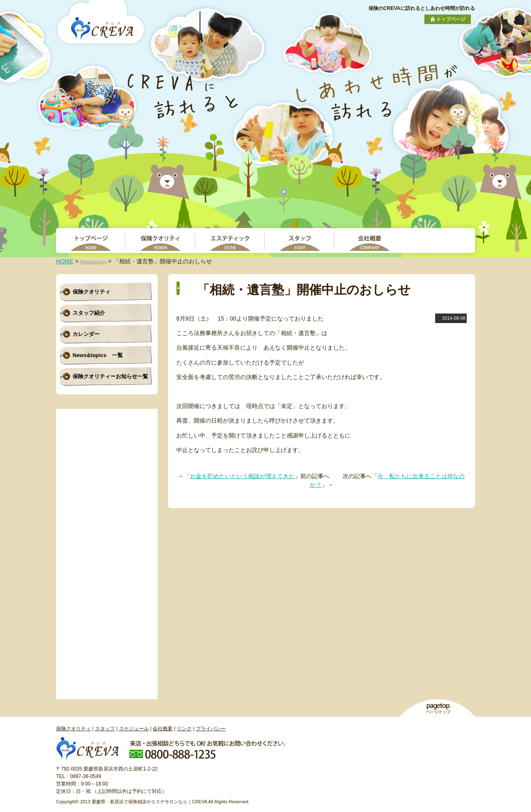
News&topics (93, 262)
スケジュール (134, 729)
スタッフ (105, 729)
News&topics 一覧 (98, 355)
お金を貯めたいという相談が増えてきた (242, 476)
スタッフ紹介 (89, 313)
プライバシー (211, 729)
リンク (184, 729)
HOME (65, 261)
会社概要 (163, 729)
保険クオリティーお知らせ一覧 (110, 376)
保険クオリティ (91, 292)
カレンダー (86, 334)
